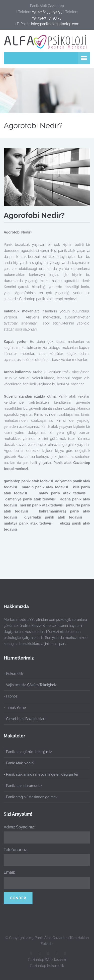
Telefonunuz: (13, 850)
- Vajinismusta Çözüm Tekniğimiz (30, 685)
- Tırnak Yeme (15, 708)
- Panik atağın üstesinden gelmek (28, 797)
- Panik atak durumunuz (21, 786)
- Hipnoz (11, 696)
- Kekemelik (13, 674)
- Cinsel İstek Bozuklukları (24, 719)
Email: (7, 872)
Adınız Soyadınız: (17, 827)
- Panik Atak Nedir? (17, 763)
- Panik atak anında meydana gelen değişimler (39, 774)
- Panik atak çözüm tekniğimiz (25, 752)
